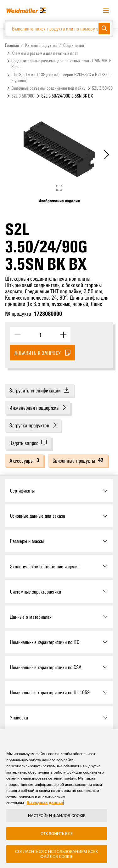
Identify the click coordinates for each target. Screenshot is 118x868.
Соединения (74, 45)
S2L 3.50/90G (23, 96)
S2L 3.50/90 (102, 88)
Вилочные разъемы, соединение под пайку (48, 88)
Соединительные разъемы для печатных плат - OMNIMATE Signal (61, 64)
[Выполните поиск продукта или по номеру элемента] (52, 29)
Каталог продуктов (41, 45)
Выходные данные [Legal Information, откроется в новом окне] (45, 804)
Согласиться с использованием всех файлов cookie (56, 855)
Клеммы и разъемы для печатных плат (45, 53)
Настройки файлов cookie (57, 817)
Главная (12, 45)
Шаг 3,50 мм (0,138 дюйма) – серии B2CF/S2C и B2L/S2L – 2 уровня (62, 77)
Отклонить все (57, 835)
